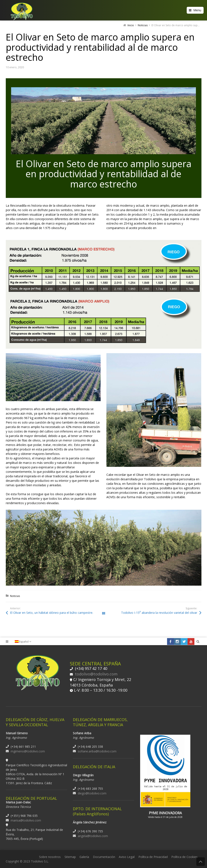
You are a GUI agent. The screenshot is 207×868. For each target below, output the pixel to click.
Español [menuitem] (24, 642)
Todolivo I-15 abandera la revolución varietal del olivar (159, 613)
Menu (197, 10)
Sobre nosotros (50, 857)
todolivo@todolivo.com (96, 674)
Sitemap (70, 857)
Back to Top (201, 862)
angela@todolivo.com (93, 836)
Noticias (15, 596)
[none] (25, 642)
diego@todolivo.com (92, 793)
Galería (84, 857)
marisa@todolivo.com (26, 820)
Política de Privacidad (153, 857)
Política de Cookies (184, 857)
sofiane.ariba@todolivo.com (97, 751)
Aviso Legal (127, 857)
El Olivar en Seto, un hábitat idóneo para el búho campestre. (52, 613)
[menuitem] (25, 642)
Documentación (104, 857)
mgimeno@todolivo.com (28, 751)
